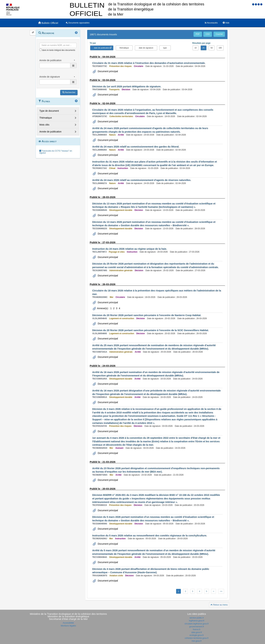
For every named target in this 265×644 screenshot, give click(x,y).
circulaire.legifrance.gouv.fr (197, 624)
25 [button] (203, 48)
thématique (124, 48)
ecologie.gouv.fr (197, 635)
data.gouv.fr (197, 632)
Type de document (49, 111)
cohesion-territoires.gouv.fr (197, 638)
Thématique (46, 118)
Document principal (107, 71)
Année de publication (50, 132)
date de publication (102, 48)
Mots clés (44, 125)
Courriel (219, 34)
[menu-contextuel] (40, 50)
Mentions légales (68, 626)
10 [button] (196, 48)
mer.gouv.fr (197, 641)
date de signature (146, 48)
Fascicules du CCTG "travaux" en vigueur (56, 152)
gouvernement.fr (197, 627)
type (165, 48)
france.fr (197, 629)
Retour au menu (219, 605)
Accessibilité (68, 623)
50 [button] (212, 48)
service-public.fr (197, 618)
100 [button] (220, 48)
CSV (208, 34)
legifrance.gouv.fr (197, 621)
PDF (198, 34)
